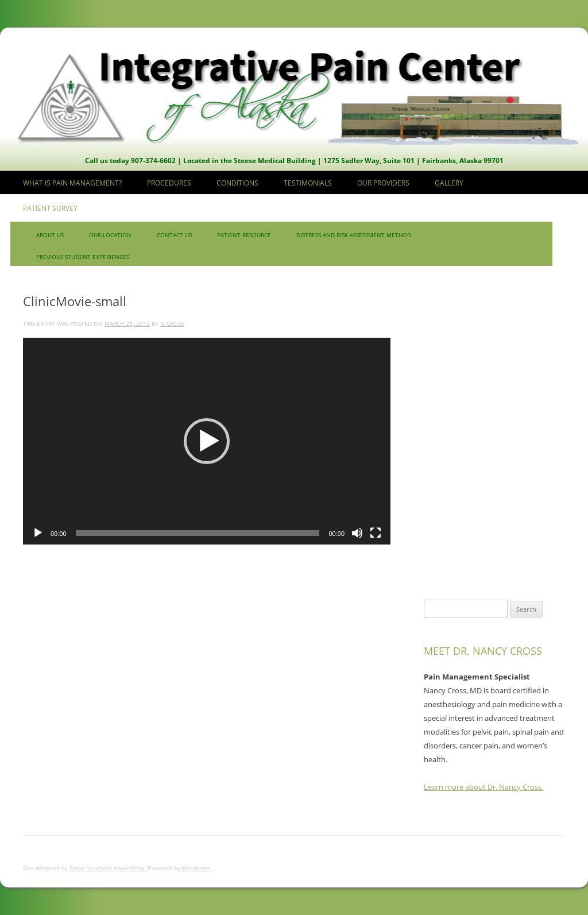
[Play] (38, 533)
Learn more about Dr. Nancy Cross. (483, 787)
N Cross (172, 323)
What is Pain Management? (72, 183)
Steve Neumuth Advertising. (108, 868)
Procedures (169, 183)
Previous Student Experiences (83, 257)
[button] (207, 441)
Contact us (174, 235)
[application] (207, 441)
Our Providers (383, 183)
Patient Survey (50, 208)
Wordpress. (197, 868)
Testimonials (308, 183)
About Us (50, 235)
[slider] (198, 533)
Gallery (449, 183)
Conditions (237, 183)
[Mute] (357, 533)
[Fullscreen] (376, 533)
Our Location (110, 235)
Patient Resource (244, 235)
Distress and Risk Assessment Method (354, 235)
